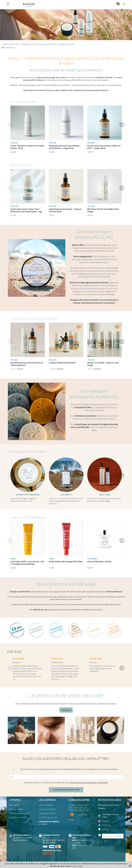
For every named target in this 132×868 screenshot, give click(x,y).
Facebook (104, 825)
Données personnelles (19, 813)
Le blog (103, 829)
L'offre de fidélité (46, 805)
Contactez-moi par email (109, 816)
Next (122, 124)
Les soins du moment (24, 102)
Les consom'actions (47, 813)
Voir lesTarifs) (84, 810)
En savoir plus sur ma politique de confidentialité (89, 783)
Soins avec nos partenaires (28, 518)
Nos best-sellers (22, 165)
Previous (10, 124)
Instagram (66, 710)
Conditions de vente (18, 817)
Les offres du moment (48, 817)
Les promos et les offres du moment (34, 319)
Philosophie (14, 805)
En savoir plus (9, 48)
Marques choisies (16, 809)
